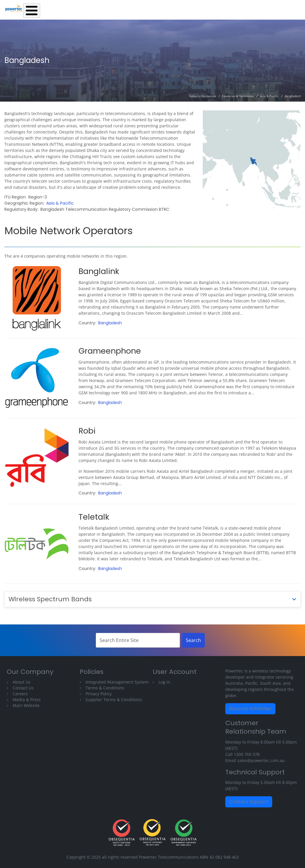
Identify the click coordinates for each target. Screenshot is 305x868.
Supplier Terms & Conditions (114, 700)
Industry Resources (203, 96)
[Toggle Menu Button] (32, 11)
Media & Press (27, 700)
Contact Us (23, 688)
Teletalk (94, 517)
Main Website (26, 705)
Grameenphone (110, 351)
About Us (22, 682)
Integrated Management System (117, 682)
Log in (164, 682)
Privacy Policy (99, 694)
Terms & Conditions (105, 688)
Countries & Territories (238, 96)
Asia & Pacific (269, 96)
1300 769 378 (247, 754)
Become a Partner (250, 709)
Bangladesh (110, 323)
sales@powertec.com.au (261, 760)
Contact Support (249, 802)
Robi (87, 431)
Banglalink (99, 271)
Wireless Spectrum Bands (50, 599)
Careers (20, 694)
